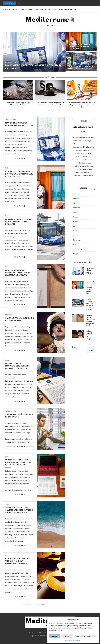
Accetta (55, 636)
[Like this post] (15, 158)
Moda (42, 9)
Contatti (32, 632)
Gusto (36, 9)
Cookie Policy (68, 641)
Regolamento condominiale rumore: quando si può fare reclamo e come (79, 47)
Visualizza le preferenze (86, 636)
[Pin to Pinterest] (22, 158)
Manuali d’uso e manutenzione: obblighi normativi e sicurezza (17, 366)
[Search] (96, 9)
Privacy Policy (76, 641)
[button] (96, 619)
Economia (29, 9)
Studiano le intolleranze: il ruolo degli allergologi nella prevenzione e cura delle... (82, 105)
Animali (76, 198)
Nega (67, 636)
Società (54, 9)
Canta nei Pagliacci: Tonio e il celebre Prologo (89, 335)
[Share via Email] (24, 158)
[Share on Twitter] (20, 158)
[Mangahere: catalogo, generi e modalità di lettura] (34, 52)
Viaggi (75, 9)
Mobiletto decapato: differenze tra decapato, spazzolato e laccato (18, 273)
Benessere (7, 9)
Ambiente (77, 194)
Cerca (74, 347)
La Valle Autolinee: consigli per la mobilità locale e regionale (19, 222)
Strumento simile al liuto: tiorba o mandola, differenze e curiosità (18, 561)
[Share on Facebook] (18, 158)
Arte (75, 203)
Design (22, 9)
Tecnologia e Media (65, 9)
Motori (47, 9)
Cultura (14, 9)
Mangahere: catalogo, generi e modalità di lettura (90, 272)
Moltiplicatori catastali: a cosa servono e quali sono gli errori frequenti (19, 462)
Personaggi (77, 240)
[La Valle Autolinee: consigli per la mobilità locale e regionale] (81, 62)
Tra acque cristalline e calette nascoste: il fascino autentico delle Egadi (19, 510)
